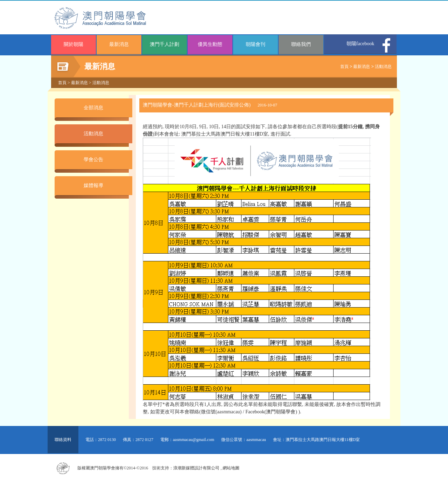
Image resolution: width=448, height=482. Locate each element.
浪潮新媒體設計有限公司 (196, 468)
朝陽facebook (360, 44)
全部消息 (93, 108)
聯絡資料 (63, 440)
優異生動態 (210, 44)
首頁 (344, 67)
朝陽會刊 (255, 44)
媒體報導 (93, 185)
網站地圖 (231, 468)
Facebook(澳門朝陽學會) (271, 412)
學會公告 (93, 160)
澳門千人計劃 (164, 44)
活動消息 (383, 67)
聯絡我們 (301, 44)
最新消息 (119, 44)
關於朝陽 (73, 44)
